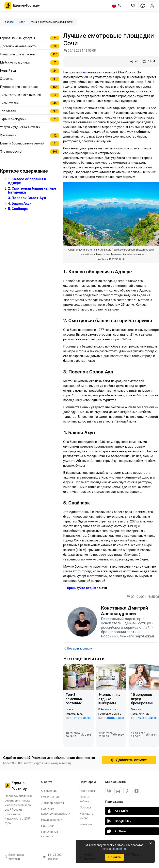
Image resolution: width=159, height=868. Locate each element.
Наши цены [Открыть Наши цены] (87, 791)
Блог (22, 22)
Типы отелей (9, 103)
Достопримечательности (18, 46)
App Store (118, 811)
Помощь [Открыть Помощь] (85, 807)
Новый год (8, 71)
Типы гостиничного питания (20, 95)
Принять (114, 857)
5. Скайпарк (18, 209)
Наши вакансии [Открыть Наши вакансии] (52, 820)
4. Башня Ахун (20, 203)
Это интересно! (11, 151)
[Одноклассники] (127, 791)
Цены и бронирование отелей (22, 143)
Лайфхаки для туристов (17, 54)
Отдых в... (7, 79)
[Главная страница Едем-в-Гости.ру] (22, 6)
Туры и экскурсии (13, 119)
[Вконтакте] (109, 791)
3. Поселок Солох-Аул (27, 198)
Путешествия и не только (19, 87)
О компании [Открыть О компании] (49, 791)
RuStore (117, 831)
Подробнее (119, 849)
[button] (133, 6)
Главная (9, 22)
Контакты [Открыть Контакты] (86, 824)
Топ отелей (8, 111)
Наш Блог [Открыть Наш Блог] (48, 826)
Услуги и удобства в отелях (20, 127)
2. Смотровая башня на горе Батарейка (32, 190)
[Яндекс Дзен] (136, 791)
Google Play (119, 821)
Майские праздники (15, 62)
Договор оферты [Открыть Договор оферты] (53, 803)
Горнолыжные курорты (17, 38)
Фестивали (8, 135)
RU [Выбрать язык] (117, 6)
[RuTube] (118, 791)
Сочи (83, 72)
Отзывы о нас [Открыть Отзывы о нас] (50, 797)
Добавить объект (129, 760)
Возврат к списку (78, 649)
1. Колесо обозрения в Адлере (27, 181)
